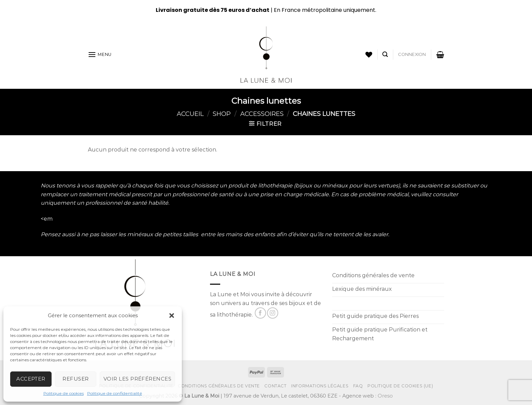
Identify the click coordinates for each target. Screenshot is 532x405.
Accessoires (262, 114)
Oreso (385, 396)
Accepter (31, 379)
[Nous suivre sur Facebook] (260, 313)
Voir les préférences (137, 379)
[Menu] (100, 54)
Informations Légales (320, 386)
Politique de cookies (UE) (400, 386)
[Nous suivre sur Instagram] (273, 313)
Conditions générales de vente (219, 386)
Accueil (190, 114)
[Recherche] (385, 54)
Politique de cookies (64, 393)
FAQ (358, 386)
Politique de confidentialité (115, 393)
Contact (275, 386)
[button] (172, 316)
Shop (222, 114)
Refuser (75, 379)
